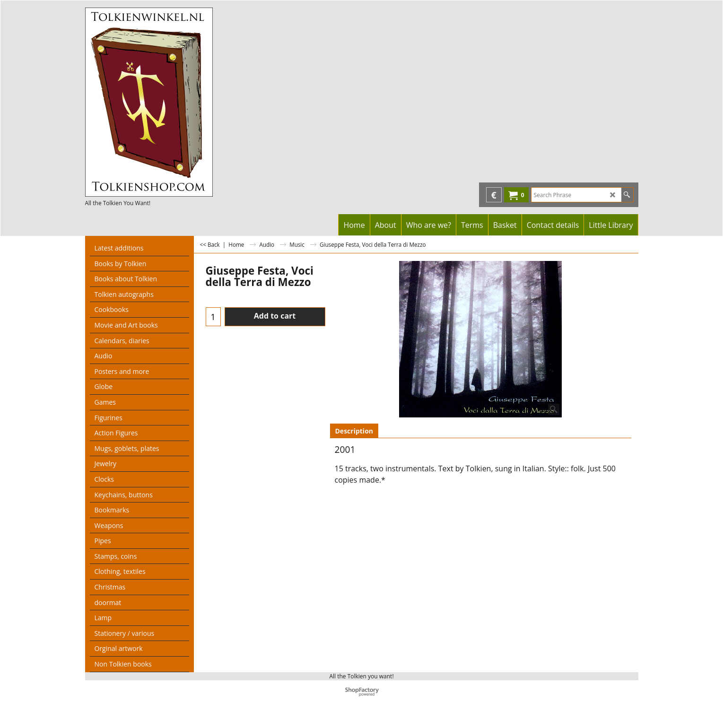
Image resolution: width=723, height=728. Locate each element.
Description (354, 431)
